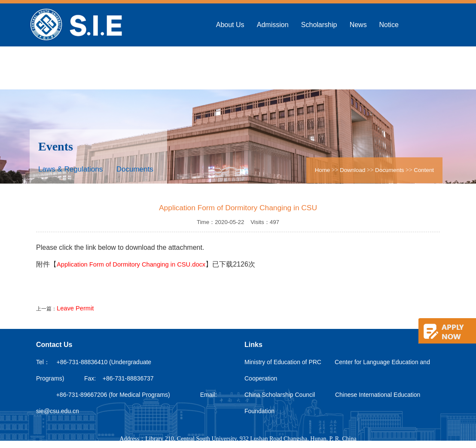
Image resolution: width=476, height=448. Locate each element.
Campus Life (305, 68)
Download (385, 68)
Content (424, 170)
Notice (389, 25)
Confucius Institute (244, 68)
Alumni (347, 68)
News (358, 25)
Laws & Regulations (70, 169)
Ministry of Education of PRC (283, 362)
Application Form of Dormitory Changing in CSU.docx (131, 264)
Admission (273, 25)
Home (323, 170)
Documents (135, 169)
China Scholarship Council (280, 395)
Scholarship (319, 25)
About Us (230, 25)
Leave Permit (75, 308)
